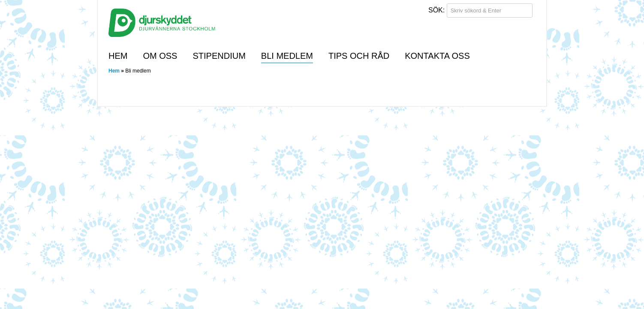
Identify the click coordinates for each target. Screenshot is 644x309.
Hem (118, 56)
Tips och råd (359, 56)
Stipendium (219, 56)
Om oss (160, 56)
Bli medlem (287, 56)
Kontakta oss (437, 56)
